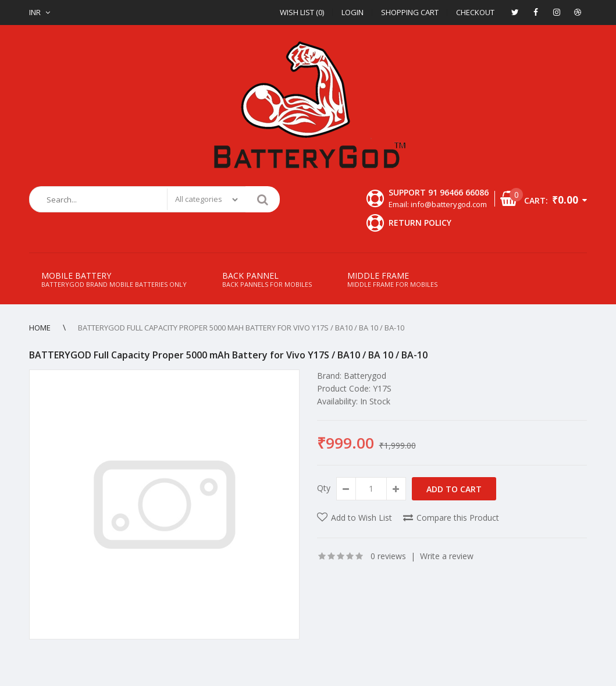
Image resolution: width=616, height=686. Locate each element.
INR (35, 12)
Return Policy (420, 223)
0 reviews (388, 556)
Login (352, 12)
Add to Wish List (362, 518)
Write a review (447, 556)
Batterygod (365, 376)
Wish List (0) (302, 12)
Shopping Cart (410, 12)
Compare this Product (458, 518)
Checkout (475, 12)
